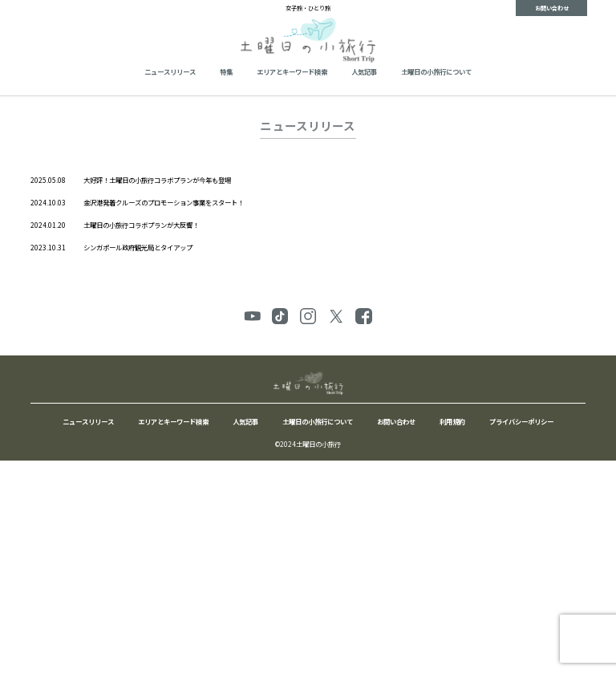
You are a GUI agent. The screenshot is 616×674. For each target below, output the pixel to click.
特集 (226, 71)
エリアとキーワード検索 (292, 71)
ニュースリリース (170, 71)
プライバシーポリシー (521, 421)
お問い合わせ (552, 8)
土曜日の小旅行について (436, 71)
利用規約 (452, 421)
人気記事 (364, 71)
